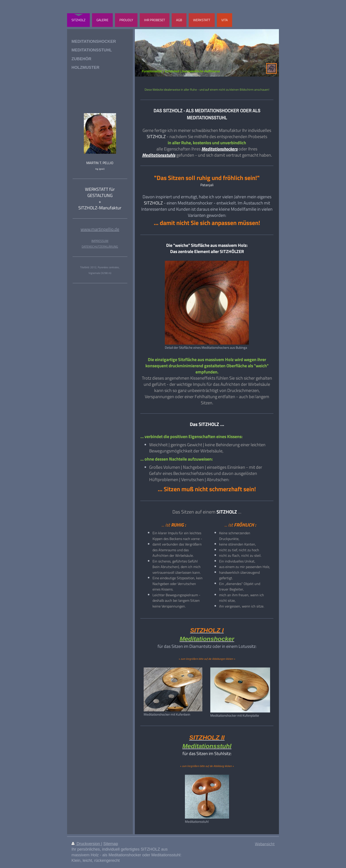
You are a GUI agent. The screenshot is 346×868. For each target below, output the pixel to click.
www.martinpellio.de (100, 229)
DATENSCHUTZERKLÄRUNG (100, 247)
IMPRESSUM (100, 241)
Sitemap (111, 844)
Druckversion (86, 844)
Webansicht (265, 844)
